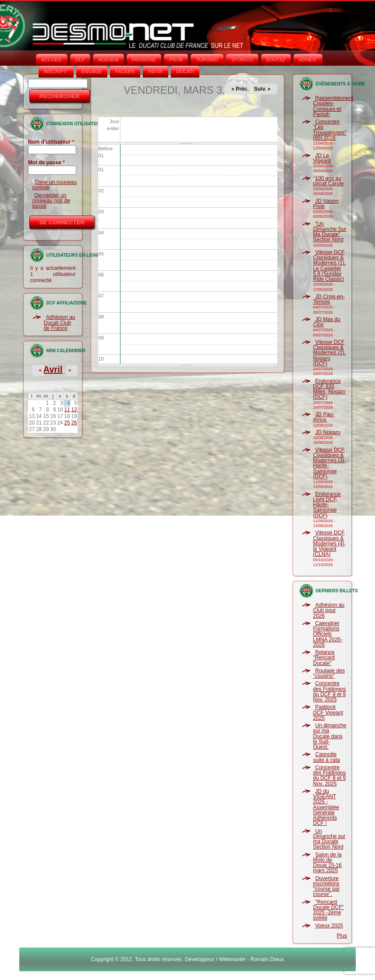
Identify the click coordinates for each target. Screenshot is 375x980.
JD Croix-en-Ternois (329, 299)
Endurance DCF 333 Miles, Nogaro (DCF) (329, 389)
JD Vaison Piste (326, 204)
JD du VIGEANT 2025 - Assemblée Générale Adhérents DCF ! (326, 807)
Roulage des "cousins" (329, 673)
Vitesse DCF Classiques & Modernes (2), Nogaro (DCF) (330, 353)
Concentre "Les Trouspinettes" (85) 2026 (330, 130)
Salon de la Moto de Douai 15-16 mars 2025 (327, 863)
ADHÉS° (308, 60)
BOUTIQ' (276, 60)
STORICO (242, 60)
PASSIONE (144, 60)
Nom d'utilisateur (51, 142)
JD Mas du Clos (327, 322)
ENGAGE (92, 71)
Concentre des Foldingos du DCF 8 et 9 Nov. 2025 (330, 692)
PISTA (176, 60)
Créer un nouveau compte (55, 185)
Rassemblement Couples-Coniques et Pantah (333, 106)
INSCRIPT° (56, 71)
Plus (342, 936)
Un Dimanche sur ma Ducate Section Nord (329, 839)
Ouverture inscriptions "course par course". (327, 886)
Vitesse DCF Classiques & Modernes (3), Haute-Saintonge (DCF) (330, 463)
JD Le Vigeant (322, 158)
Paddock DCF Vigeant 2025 (328, 713)
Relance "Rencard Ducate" (324, 658)
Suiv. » (262, 89)
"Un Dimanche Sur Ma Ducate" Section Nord (330, 232)
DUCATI (185, 71)
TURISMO (207, 60)
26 (74, 423)
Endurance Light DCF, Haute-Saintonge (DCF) (327, 505)
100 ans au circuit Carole (329, 181)
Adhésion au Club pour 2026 (329, 610)
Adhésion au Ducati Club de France (60, 323)
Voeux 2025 (329, 926)
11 (67, 410)
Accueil (52, 60)
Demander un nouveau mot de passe (51, 201)
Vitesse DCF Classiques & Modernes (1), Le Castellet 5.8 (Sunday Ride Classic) (330, 266)
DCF (80, 60)
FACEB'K (125, 71)
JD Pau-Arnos (324, 417)
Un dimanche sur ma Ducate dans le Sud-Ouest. (330, 736)
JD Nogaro (328, 432)
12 (74, 410)
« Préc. (240, 89)
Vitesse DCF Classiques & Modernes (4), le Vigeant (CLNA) (330, 543)
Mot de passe (46, 163)
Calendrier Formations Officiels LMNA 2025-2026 (328, 634)
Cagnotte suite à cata (327, 757)
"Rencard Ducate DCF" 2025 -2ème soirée (329, 910)
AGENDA (108, 60)
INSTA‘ (156, 71)
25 (67, 423)
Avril (53, 369)
